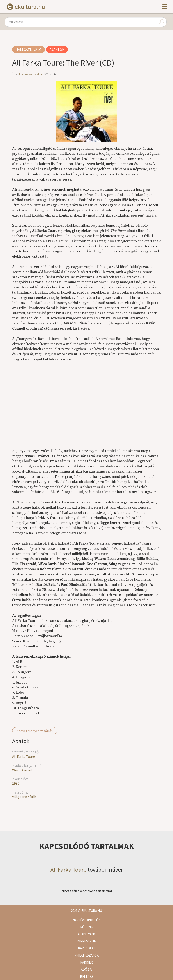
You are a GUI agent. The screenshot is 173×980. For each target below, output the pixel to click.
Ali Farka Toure (24, 756)
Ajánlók (57, 50)
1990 (16, 783)
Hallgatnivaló (29, 50)
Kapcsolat (87, 948)
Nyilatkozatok (86, 955)
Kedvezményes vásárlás (35, 731)
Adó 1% (87, 969)
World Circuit (22, 770)
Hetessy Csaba (30, 74)
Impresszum (87, 941)
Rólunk (86, 927)
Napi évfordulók (86, 920)
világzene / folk (24, 797)
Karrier (86, 962)
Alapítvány (87, 934)
